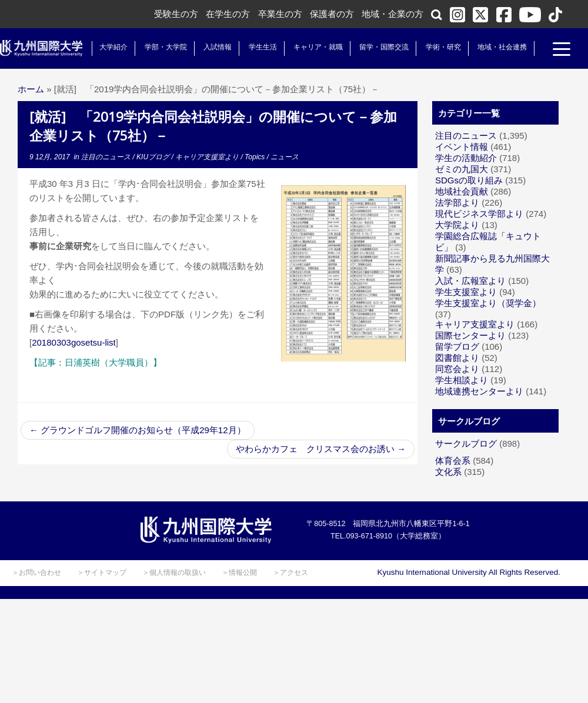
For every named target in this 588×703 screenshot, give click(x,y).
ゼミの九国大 (462, 169)
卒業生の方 (280, 14)
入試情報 (217, 47)
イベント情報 (462, 147)
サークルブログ (466, 443)
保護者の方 (332, 14)
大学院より (457, 225)
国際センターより (470, 335)
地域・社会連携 (501, 47)
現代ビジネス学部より (479, 214)
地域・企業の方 (392, 14)
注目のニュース (107, 157)
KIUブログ (154, 157)
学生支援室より (466, 292)
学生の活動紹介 (466, 158)
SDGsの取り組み (469, 180)
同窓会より (457, 369)
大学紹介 (113, 47)
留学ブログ (457, 347)
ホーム (31, 89)
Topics (256, 157)
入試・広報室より (470, 281)
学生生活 (262, 47)
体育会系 (453, 461)
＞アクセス (290, 573)
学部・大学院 (165, 47)
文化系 (448, 472)
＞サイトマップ (102, 573)
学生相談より (462, 380)
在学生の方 (228, 14)
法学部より (457, 202)
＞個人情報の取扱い (174, 573)
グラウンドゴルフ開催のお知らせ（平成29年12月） (138, 430)
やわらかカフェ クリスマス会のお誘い (321, 449)
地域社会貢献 (462, 191)
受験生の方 (176, 14)
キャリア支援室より (208, 157)
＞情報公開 (239, 573)
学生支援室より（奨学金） (488, 303)
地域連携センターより (479, 391)
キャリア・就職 (317, 47)
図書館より (457, 358)
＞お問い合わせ (36, 573)
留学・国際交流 (383, 47)
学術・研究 (442, 47)
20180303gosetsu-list (74, 342)
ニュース (285, 157)
